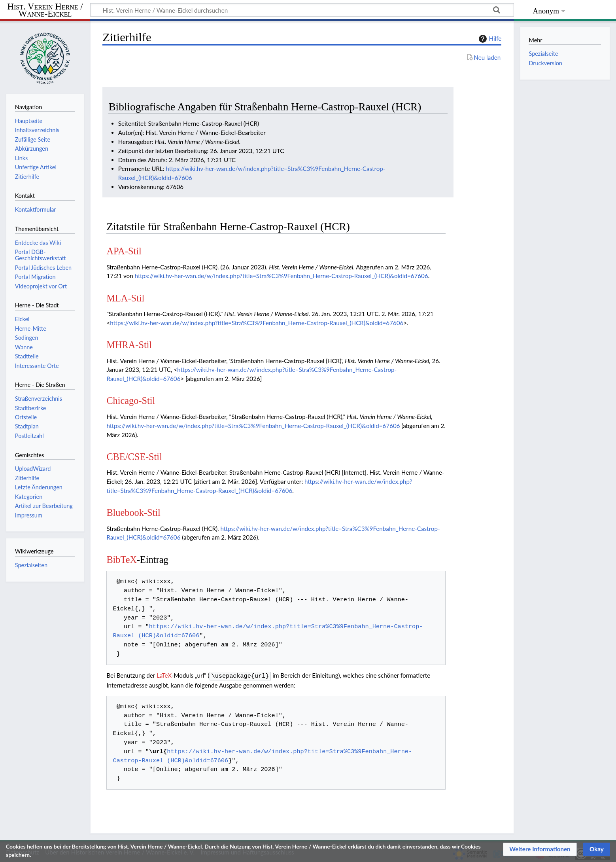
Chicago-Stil (131, 401)
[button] (540, 849)
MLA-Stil (125, 298)
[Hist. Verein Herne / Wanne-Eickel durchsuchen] (302, 10)
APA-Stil (124, 251)
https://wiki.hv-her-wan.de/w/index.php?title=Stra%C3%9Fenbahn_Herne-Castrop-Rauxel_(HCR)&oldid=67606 (282, 276)
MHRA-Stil (129, 345)
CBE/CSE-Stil (134, 457)
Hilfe (489, 39)
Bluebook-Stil (133, 512)
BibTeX (122, 560)
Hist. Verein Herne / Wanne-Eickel (45, 10)
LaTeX (164, 675)
